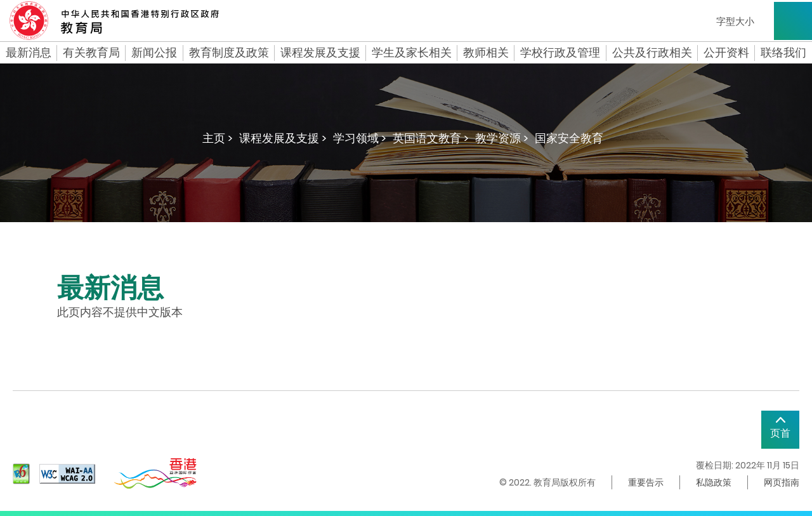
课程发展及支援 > (283, 138)
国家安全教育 (569, 138)
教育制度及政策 (229, 53)
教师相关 (486, 53)
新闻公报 (154, 53)
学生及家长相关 (412, 53)
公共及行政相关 (652, 53)
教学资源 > (502, 138)
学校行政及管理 (560, 53)
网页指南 (782, 482)
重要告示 (646, 482)
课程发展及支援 (320, 53)
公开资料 (726, 53)
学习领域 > (360, 138)
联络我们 (783, 53)
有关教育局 (91, 53)
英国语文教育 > (431, 138)
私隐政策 (714, 482)
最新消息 (29, 53)
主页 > (218, 138)
